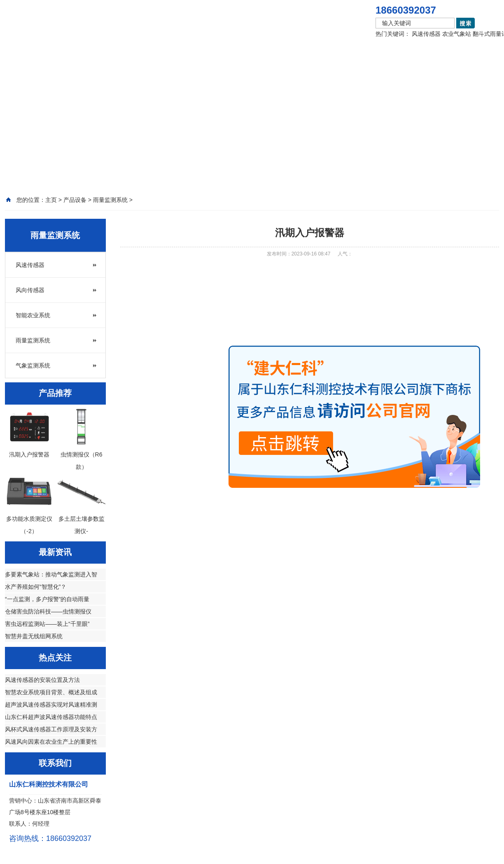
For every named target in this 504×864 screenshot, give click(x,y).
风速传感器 (426, 34)
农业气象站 (457, 34)
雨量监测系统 (33, 340)
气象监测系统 (33, 365)
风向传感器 (30, 290)
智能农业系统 (33, 315)
